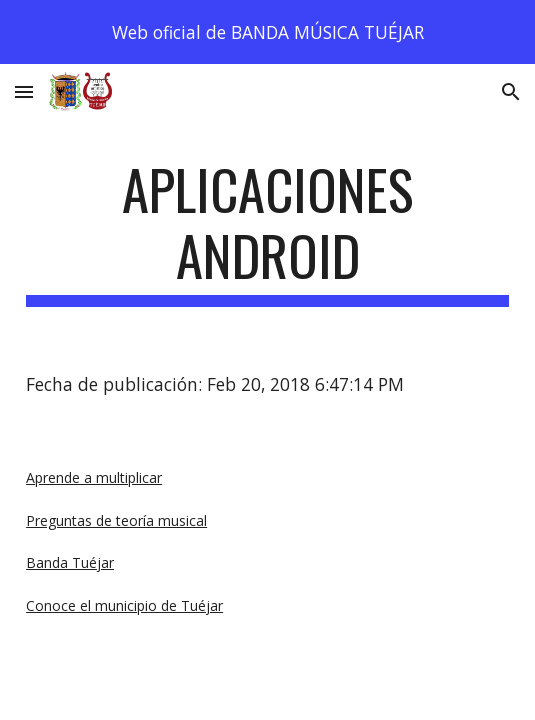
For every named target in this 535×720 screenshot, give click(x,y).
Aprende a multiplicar (94, 477)
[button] (24, 91)
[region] (267, 32)
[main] (267, 231)
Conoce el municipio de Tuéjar (124, 605)
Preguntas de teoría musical (116, 520)
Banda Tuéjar (70, 562)
